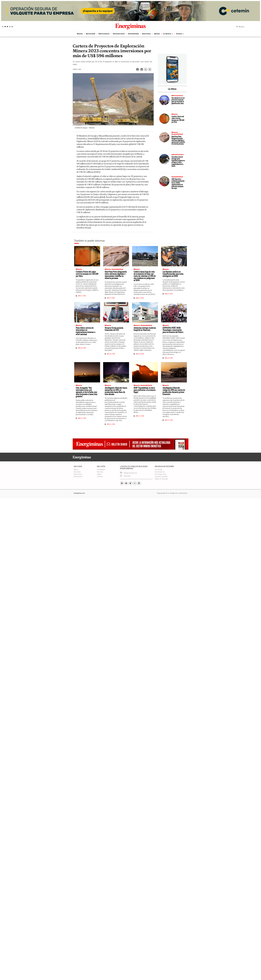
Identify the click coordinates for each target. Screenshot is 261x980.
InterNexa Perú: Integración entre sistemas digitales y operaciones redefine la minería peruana (178, 140)
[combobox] (247, 27)
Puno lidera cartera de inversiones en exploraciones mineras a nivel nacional (85, 331)
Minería (175, 114)
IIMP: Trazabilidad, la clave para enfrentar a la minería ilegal (144, 390)
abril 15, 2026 (82, 418)
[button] (138, 69)
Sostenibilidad (177, 134)
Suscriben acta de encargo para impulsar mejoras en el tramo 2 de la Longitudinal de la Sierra (178, 162)
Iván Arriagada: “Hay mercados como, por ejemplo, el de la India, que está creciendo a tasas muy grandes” (87, 392)
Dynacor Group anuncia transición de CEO (114, 329)
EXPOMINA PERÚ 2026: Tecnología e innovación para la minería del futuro (173, 330)
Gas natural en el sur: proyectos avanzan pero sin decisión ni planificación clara (178, 101)
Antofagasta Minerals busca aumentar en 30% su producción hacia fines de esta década (116, 391)
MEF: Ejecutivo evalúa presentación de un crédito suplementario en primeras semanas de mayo (178, 184)
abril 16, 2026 (82, 348)
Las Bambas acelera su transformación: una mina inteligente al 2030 (173, 274)
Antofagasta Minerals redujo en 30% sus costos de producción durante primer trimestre (174, 391)
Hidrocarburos (177, 96)
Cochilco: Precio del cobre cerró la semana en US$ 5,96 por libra (178, 119)
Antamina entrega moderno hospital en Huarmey (145, 329)
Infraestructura (178, 155)
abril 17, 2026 (82, 296)
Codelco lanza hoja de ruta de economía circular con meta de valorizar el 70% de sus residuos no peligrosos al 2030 (145, 276)
